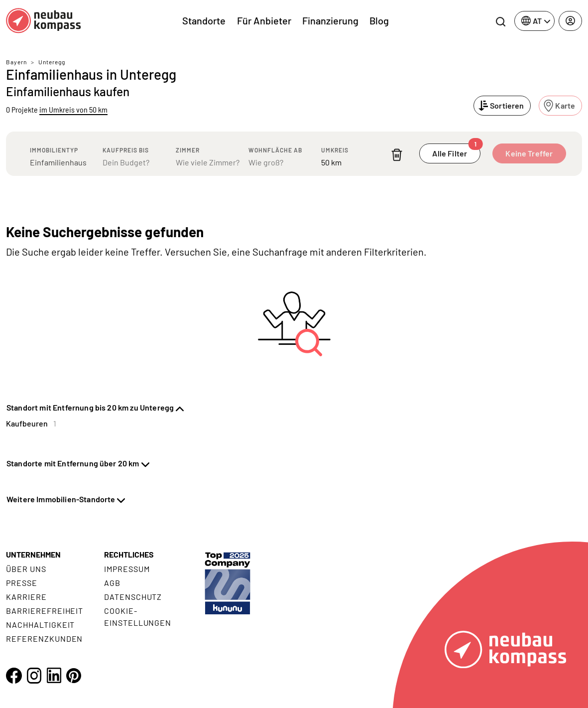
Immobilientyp (54, 150)
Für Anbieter (264, 20)
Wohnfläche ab (275, 150)
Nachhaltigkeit (40, 625)
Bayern (16, 62)
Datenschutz (133, 597)
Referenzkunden (44, 638)
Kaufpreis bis (126, 150)
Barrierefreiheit (45, 611)
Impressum (127, 569)
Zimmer (188, 150)
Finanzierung (330, 20)
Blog (379, 20)
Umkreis (335, 150)
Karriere (26, 597)
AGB (112, 583)
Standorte (204, 20)
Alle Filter (456, 151)
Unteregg (52, 62)
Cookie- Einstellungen (138, 617)
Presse (22, 583)
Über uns (26, 569)
